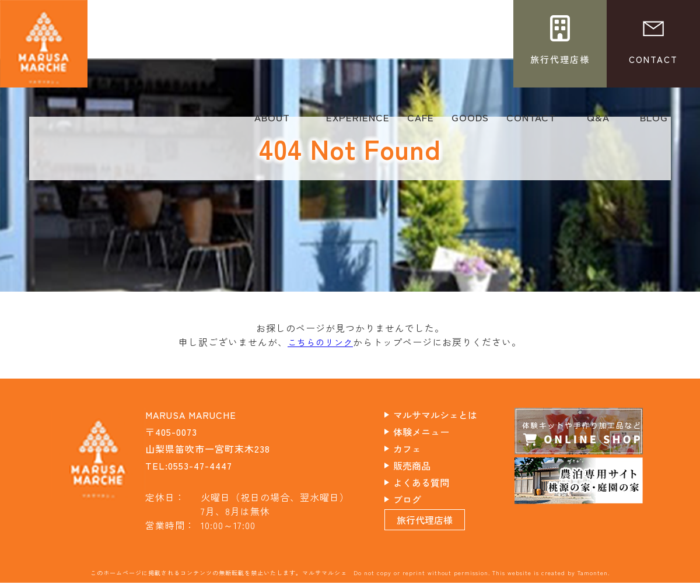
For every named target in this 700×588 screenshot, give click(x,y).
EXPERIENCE (358, 121)
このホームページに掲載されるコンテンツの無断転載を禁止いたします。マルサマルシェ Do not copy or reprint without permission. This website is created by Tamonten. (350, 578)
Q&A (598, 121)
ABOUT (272, 121)
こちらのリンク (321, 342)
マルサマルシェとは (447, 414)
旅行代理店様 (435, 525)
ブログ (417, 499)
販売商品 (422, 465)
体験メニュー (432, 431)
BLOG (654, 121)
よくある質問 (432, 482)
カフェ (417, 448)
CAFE (421, 121)
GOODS (470, 121)
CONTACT (531, 121)
